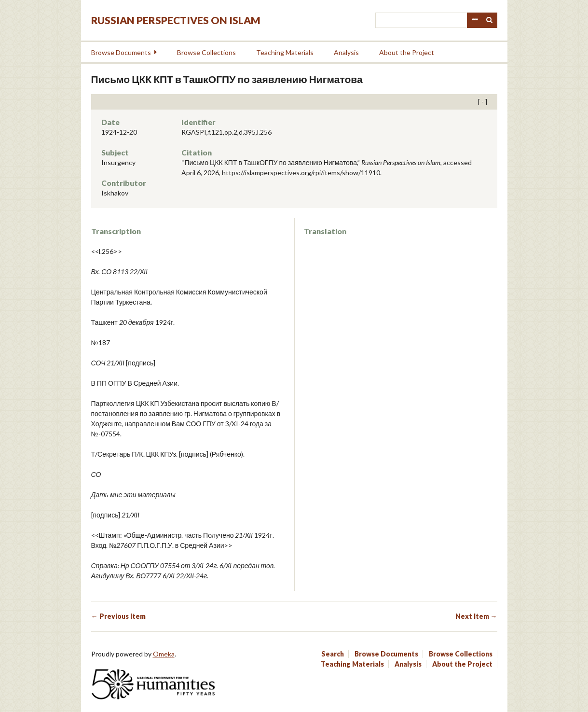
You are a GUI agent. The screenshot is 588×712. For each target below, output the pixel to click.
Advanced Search (475, 20)
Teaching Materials (285, 52)
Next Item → (476, 616)
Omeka (164, 654)
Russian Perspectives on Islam (176, 20)
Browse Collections (206, 52)
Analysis (346, 52)
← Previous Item (118, 616)
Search (490, 20)
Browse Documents (121, 52)
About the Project (407, 52)
